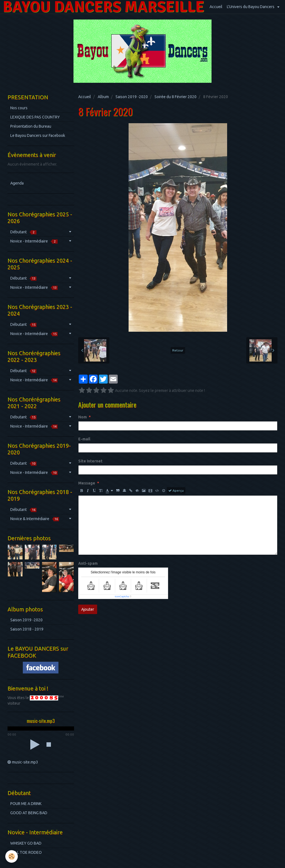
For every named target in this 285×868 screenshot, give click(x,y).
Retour (178, 350)
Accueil (216, 7)
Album (103, 97)
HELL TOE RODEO (26, 852)
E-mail (84, 439)
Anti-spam (88, 563)
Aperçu (176, 491)
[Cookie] (12, 856)
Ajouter (88, 609)
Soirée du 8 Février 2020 (175, 97)
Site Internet (90, 461)
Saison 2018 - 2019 (27, 629)
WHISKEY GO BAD (26, 843)
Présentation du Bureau (31, 126)
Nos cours (19, 108)
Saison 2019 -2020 (132, 97)
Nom (83, 417)
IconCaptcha (122, 597)
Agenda (17, 183)
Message (87, 483)
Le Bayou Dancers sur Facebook (38, 135)
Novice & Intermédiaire (35, 519)
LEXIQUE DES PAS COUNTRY (35, 117)
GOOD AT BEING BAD (29, 813)
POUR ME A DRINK (26, 804)
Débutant (23, 232)
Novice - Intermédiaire (34, 241)
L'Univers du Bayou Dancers (251, 7)
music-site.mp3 (25, 762)
